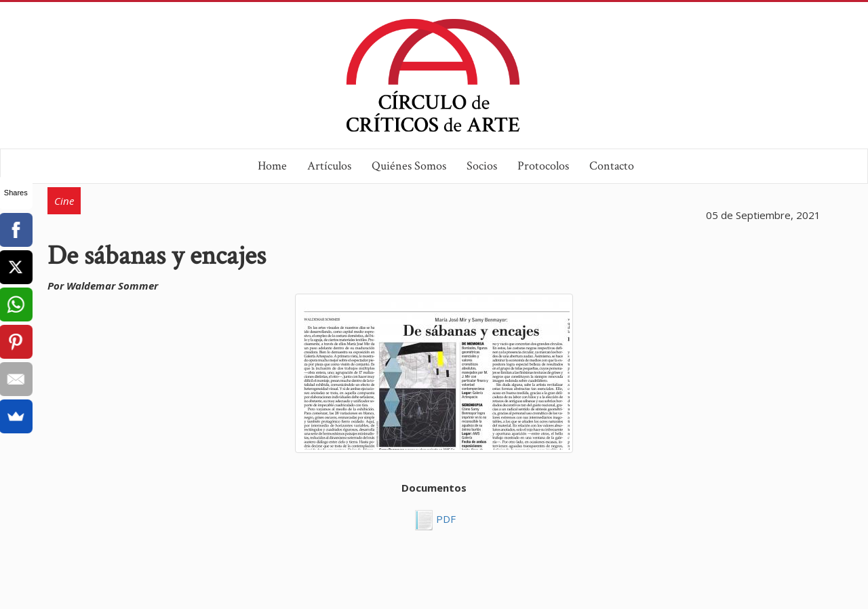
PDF (445, 519)
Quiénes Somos (409, 166)
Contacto (612, 166)
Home (272, 166)
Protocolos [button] (543, 166)
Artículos (329, 166)
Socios (482, 166)
